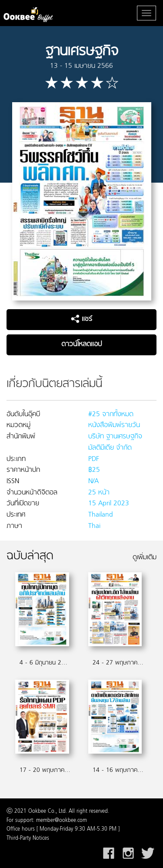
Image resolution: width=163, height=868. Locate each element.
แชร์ (81, 319)
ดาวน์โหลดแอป (81, 344)
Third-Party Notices (28, 838)
